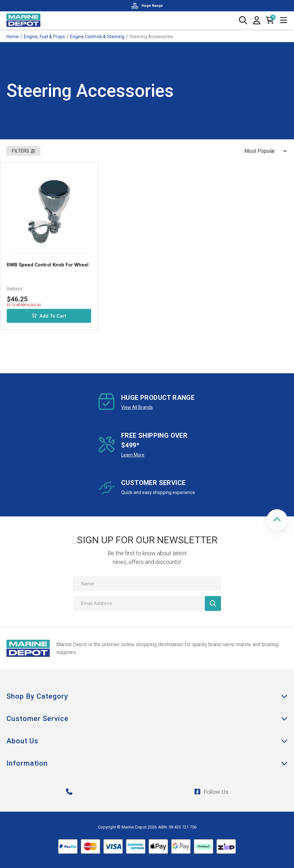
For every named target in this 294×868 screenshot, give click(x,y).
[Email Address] (147, 603)
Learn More (133, 455)
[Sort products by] (263, 151)
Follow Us (211, 792)
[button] (277, 520)
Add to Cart (49, 316)
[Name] (147, 584)
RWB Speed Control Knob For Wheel (48, 265)
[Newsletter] (213, 603)
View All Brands (137, 407)
